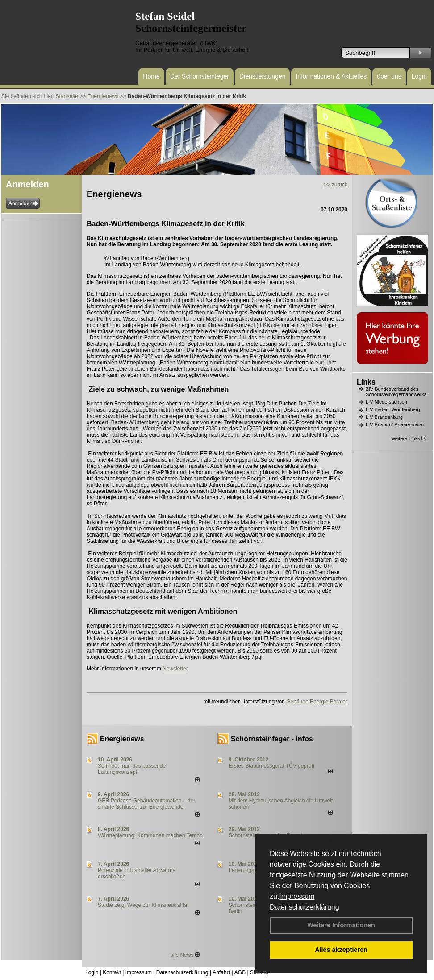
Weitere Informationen (341, 925)
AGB (240, 972)
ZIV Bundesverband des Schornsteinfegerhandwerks (396, 392)
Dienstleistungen (263, 76)
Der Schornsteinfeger (200, 76)
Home (151, 76)
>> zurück (336, 185)
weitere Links (409, 438)
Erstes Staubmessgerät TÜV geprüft (272, 766)
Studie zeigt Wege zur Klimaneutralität (143, 905)
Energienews (122, 739)
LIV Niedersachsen (386, 402)
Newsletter (175, 669)
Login (419, 76)
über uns (389, 76)
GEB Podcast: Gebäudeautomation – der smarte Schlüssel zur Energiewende (146, 804)
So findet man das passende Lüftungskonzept (132, 769)
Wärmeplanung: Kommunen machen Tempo (150, 835)
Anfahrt (221, 972)
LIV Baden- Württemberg (393, 409)
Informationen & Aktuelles (331, 76)
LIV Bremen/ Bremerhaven (395, 425)
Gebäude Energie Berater (317, 702)
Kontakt (112, 972)
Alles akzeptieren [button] (341, 950)
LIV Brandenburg (384, 417)
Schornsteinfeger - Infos (272, 739)
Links (366, 382)
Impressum (297, 896)
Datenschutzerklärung (305, 907)
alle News (185, 955)
